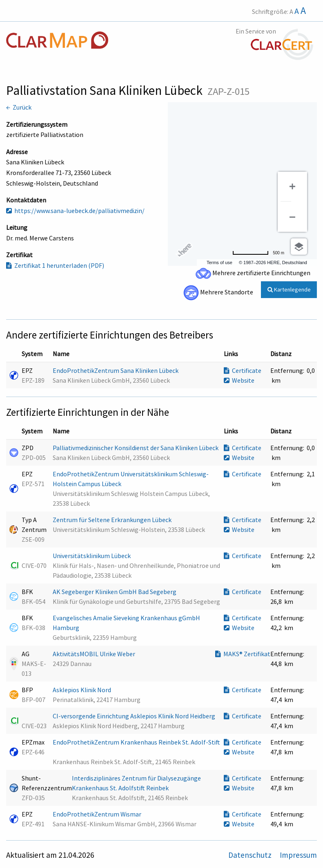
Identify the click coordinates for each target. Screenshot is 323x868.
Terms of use (219, 262)
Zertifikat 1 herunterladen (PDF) (55, 265)
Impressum (298, 855)
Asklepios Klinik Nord (82, 690)
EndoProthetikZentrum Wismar (98, 814)
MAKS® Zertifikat (243, 654)
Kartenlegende (289, 289)
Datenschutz (251, 855)
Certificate (243, 370)
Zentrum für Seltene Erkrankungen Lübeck (113, 520)
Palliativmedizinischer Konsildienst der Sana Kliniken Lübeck (136, 448)
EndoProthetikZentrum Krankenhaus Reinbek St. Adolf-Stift (136, 742)
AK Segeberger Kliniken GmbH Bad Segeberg (115, 592)
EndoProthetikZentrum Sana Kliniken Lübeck (116, 370)
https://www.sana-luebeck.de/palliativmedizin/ (75, 211)
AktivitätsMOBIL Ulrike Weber (95, 654)
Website (239, 380)
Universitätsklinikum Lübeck (92, 556)
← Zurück (19, 107)
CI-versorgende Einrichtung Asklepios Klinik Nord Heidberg (135, 716)
